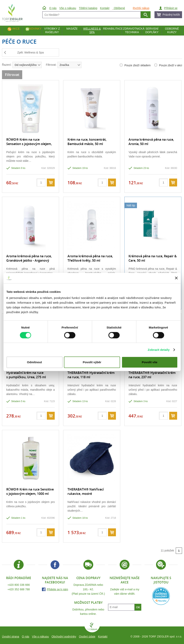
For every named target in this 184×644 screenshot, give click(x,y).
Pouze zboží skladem (135, 65)
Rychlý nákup (141, 8)
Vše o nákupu (40, 637)
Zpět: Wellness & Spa (31, 52)
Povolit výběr (92, 362)
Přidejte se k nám (57, 589)
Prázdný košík (171, 15)
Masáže (72, 29)
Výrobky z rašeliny (52, 30)
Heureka (161, 596)
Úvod (45, 8)
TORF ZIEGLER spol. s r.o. (92, 627)
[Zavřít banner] (176, 278)
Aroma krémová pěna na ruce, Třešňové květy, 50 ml (90, 258)
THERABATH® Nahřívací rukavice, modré (86, 491)
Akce (16, 29)
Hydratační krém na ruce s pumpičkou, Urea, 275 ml (26, 375)
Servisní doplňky (152, 30)
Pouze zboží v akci (168, 65)
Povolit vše (149, 362)
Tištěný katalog (88, 8)
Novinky (35, 29)
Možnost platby (88, 603)
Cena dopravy (88, 578)
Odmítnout (34, 362)
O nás (25, 637)
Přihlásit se (171, 8)
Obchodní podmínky (64, 637)
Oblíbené (119, 8)
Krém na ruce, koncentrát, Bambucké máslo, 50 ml (87, 142)
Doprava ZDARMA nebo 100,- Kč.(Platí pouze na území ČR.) (88, 589)
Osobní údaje (87, 637)
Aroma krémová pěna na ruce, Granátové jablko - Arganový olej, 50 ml (29, 261)
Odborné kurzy (172, 30)
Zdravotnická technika (132, 30)
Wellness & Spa (92, 30)
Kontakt (103, 637)
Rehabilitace (112, 29)
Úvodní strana (11, 637)
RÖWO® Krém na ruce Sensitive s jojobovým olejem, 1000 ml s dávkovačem (30, 494)
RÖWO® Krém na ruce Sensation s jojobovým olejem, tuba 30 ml (29, 144)
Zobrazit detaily (159, 350)
